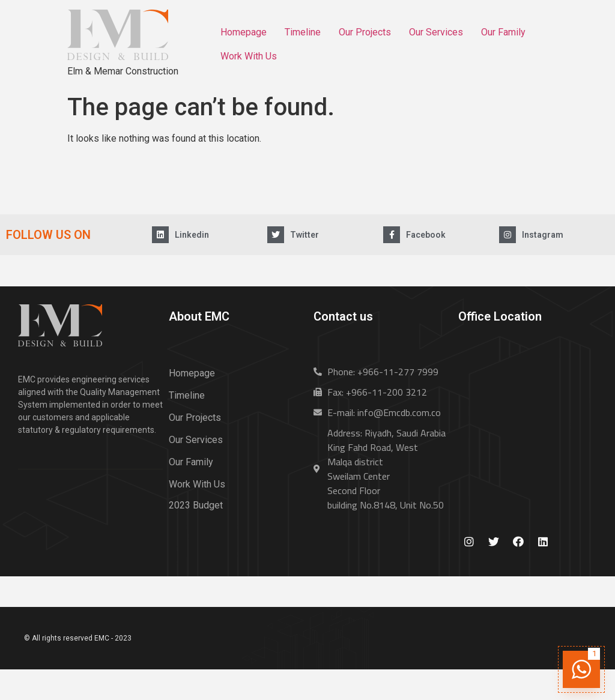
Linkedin (192, 235)
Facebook (426, 235)
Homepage (244, 32)
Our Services (436, 32)
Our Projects (365, 32)
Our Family (503, 32)
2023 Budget (196, 505)
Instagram (543, 235)
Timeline (303, 32)
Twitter (304, 235)
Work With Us (249, 56)
